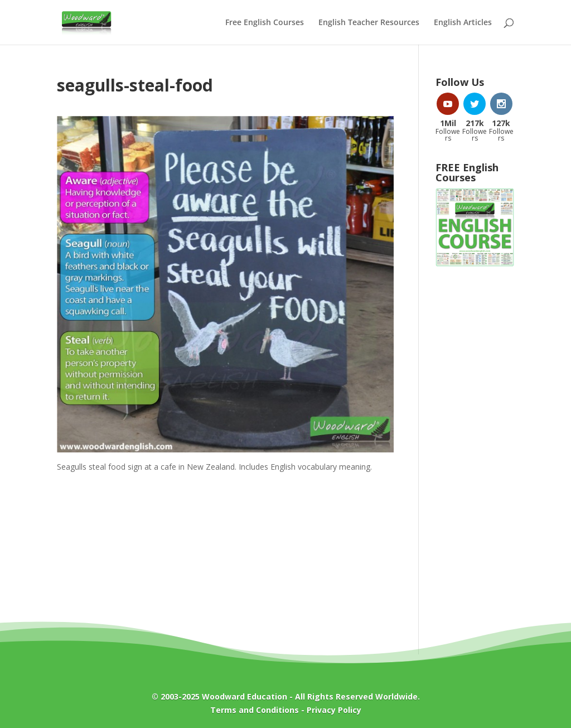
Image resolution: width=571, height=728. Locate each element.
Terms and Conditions (255, 710)
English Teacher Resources (369, 23)
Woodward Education (245, 696)
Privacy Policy (334, 710)
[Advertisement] (475, 455)
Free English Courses (265, 23)
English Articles (463, 23)
